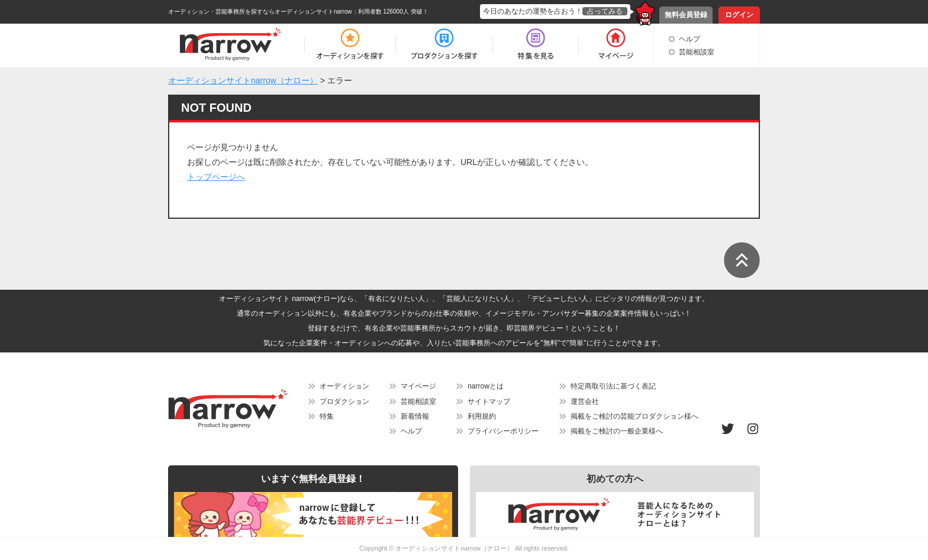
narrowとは (486, 386)
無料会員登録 (686, 15)
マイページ (418, 386)
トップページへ (216, 177)
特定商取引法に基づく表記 (613, 386)
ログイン (739, 15)
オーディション (344, 386)
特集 (327, 416)
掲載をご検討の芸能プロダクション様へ (634, 416)
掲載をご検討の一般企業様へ (617, 431)
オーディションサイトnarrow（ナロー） (454, 548)
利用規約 (482, 416)
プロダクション (344, 402)
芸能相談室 (697, 52)
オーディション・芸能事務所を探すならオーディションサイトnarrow (260, 12)
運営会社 (585, 402)
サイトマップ (489, 402)
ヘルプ (689, 39)
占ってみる (605, 11)
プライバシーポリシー (503, 431)
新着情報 (415, 416)
